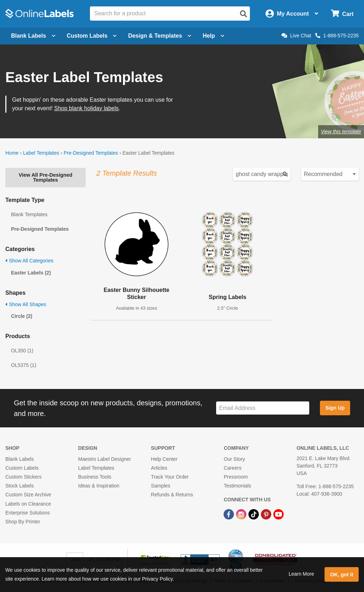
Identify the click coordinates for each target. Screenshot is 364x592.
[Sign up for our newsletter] (263, 408)
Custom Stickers (23, 477)
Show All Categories (29, 261)
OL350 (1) (22, 351)
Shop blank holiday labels (86, 108)
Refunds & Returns (172, 495)
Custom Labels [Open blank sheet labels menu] (92, 36)
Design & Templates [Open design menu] (160, 36)
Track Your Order (170, 477)
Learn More (301, 574)
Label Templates (41, 153)
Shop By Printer (23, 522)
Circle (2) (22, 316)
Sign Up (335, 408)
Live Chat (296, 36)
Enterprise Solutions (28, 513)
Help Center (164, 459)
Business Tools (95, 477)
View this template (341, 132)
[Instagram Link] (242, 514)
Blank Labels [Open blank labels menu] (33, 36)
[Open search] (243, 14)
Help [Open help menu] (213, 36)
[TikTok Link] (254, 514)
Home (12, 153)
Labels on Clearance (28, 504)
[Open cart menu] (342, 14)
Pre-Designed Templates (91, 153)
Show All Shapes (26, 304)
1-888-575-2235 (337, 36)
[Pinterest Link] (267, 514)
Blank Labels (20, 459)
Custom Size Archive (28, 495)
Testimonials (237, 486)
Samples (161, 486)
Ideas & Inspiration (99, 486)
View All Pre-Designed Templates (45, 177)
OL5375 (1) (24, 365)
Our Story (234, 459)
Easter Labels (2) (31, 273)
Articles (159, 468)
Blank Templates (29, 214)
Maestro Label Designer (105, 459)
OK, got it (342, 575)
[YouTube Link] (279, 514)
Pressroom (236, 477)
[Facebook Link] (229, 514)
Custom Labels (22, 468)
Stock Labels (20, 486)
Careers (232, 468)
